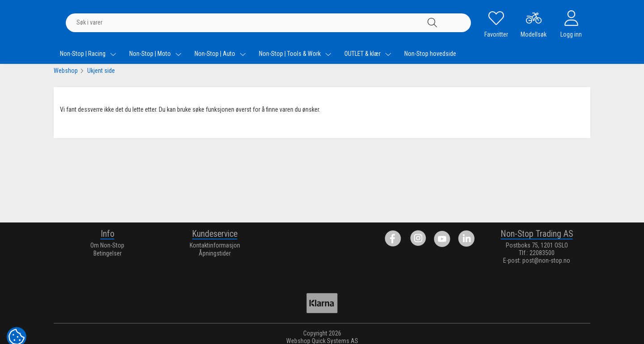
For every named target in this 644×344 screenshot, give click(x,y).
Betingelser (108, 253)
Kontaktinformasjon (215, 245)
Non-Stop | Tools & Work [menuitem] (295, 54)
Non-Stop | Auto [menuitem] (220, 54)
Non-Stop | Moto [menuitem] (155, 54)
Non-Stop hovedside (430, 54)
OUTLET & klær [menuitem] (368, 54)
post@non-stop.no (546, 260)
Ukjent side (101, 71)
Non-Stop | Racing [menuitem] (88, 54)
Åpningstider (215, 253)
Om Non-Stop (107, 245)
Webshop (66, 71)
